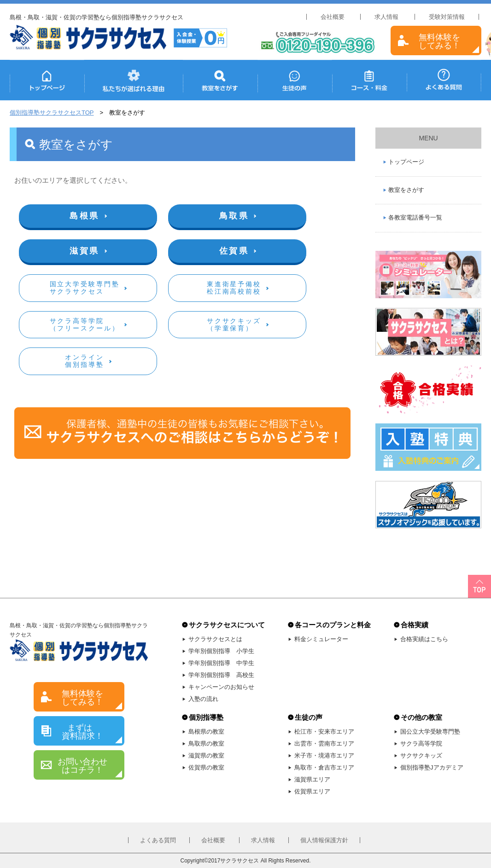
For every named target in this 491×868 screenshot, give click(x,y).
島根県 (85, 216)
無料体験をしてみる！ (439, 41)
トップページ (406, 162)
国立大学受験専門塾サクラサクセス (85, 288)
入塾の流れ (203, 699)
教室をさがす (406, 190)
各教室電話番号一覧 (415, 217)
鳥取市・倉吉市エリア (324, 767)
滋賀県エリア (312, 779)
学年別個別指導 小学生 (221, 651)
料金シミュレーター (321, 639)
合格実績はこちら (424, 639)
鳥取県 (234, 216)
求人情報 (386, 17)
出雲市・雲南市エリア (324, 744)
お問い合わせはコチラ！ (82, 766)
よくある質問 (158, 840)
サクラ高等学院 (421, 744)
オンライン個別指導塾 (84, 361)
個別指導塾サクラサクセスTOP (52, 113)
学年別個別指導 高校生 (221, 675)
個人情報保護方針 (324, 840)
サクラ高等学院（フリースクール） (85, 324)
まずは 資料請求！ (82, 732)
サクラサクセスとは (215, 639)
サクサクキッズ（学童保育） (234, 324)
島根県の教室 (206, 732)
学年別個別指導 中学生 (221, 663)
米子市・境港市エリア (324, 755)
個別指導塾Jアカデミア (432, 767)
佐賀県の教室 (206, 767)
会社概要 (333, 17)
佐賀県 (234, 251)
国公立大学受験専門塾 (430, 732)
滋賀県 (85, 251)
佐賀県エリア (312, 791)
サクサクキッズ (421, 755)
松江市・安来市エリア (324, 732)
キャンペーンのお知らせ (221, 687)
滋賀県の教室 (206, 755)
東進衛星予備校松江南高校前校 (234, 288)
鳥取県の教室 (206, 744)
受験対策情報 (447, 17)
